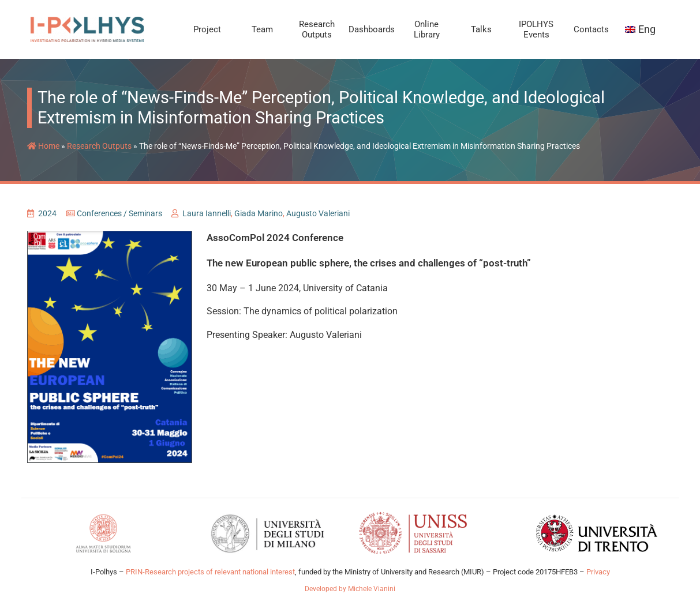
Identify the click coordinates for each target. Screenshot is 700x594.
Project (207, 29)
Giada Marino (259, 213)
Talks (481, 29)
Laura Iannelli (207, 213)
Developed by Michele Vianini (350, 589)
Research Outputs (317, 29)
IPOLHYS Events (536, 29)
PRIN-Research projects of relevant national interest (209, 572)
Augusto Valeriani (318, 213)
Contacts (591, 29)
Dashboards (372, 29)
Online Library (427, 29)
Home (43, 146)
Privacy (598, 572)
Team (262, 29)
